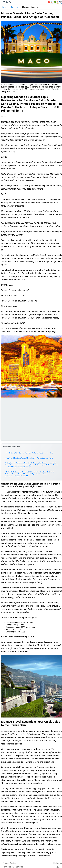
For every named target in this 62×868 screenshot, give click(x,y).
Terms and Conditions (13, 867)
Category (14, 7)
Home (4, 7)
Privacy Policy (9, 863)
